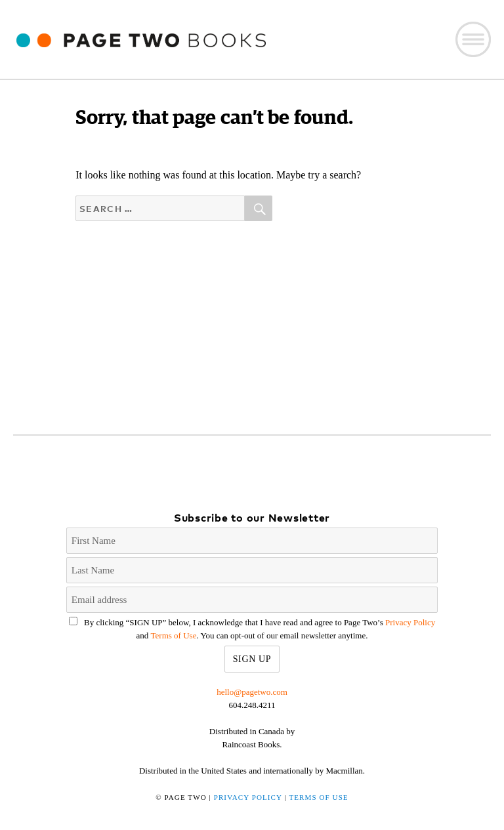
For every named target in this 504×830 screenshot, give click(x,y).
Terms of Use (174, 635)
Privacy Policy (410, 622)
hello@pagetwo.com (252, 692)
